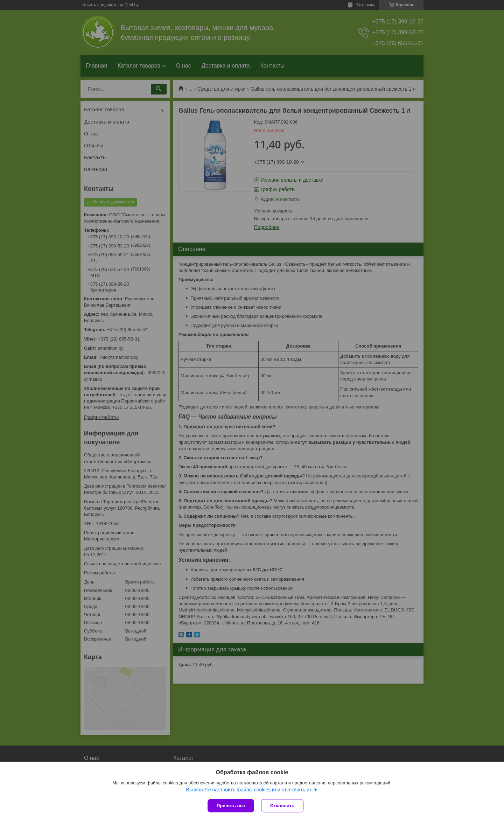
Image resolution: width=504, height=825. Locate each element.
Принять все (231, 806)
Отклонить (282, 806)
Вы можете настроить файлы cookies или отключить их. (249, 790)
